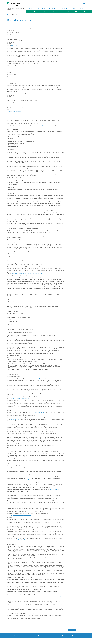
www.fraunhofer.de (15, 45)
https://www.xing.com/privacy (19, 504)
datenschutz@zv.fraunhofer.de (16, 122)
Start (29, 8)
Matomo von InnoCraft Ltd (38, 413)
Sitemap (30, 641)
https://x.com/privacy (53, 490)
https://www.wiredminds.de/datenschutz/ (19, 398)
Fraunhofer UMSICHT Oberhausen (55, 635)
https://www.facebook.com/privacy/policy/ (19, 480)
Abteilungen (35, 12)
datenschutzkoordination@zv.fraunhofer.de (52, 597)
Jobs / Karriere (64, 9)
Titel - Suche (84, 3)
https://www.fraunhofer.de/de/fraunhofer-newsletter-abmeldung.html (27, 274)
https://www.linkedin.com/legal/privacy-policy (21, 515)
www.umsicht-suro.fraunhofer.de (18, 35)
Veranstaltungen (40, 9)
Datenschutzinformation (78, 641)
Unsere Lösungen (56, 12)
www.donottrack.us (14, 419)
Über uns (77, 12)
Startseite (9, 15)
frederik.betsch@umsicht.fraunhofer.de (44, 126)
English (82, 9)
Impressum (52, 641)
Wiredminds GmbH (35, 379)
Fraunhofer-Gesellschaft (33, 635)
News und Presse (53, 9)
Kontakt (74, 9)
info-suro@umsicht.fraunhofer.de (14, 112)
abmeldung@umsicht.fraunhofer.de (25, 272)
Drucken (72, 630)
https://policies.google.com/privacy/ (17, 540)
